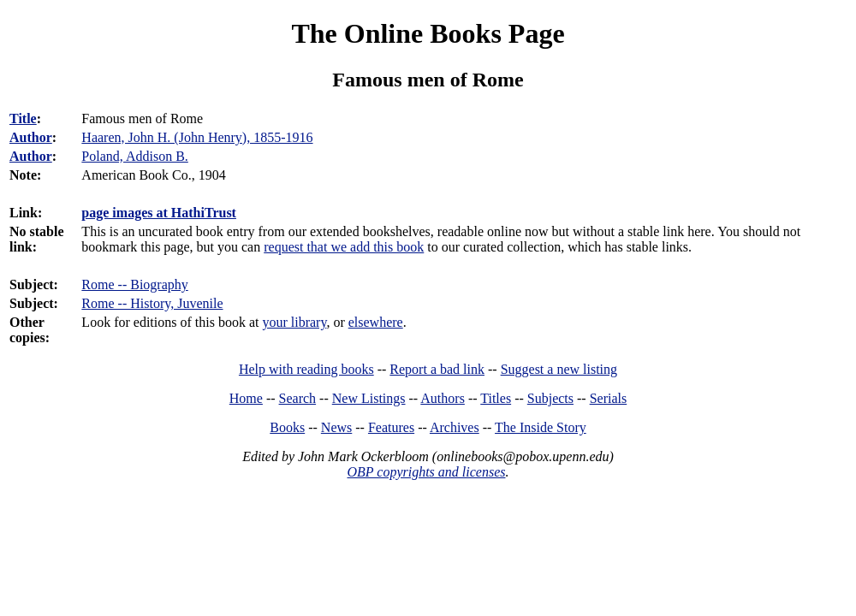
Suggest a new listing (559, 369)
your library (294, 322)
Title (23, 118)
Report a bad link (437, 369)
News (336, 427)
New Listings (369, 398)
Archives (455, 427)
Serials (609, 398)
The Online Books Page (428, 33)
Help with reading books (306, 369)
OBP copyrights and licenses (426, 472)
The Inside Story (541, 427)
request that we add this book (344, 247)
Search (298, 398)
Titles (496, 398)
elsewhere (376, 322)
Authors (443, 398)
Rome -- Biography (134, 284)
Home (246, 398)
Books (287, 427)
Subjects (550, 398)
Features (391, 427)
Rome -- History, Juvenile (152, 303)
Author (31, 137)
